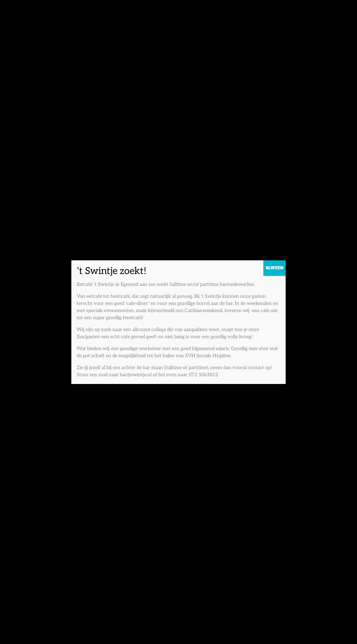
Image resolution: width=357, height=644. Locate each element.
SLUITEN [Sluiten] (275, 268)
